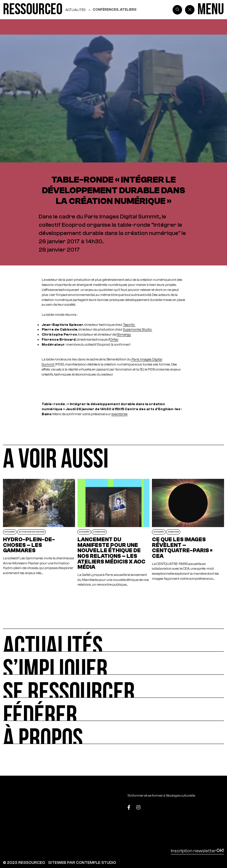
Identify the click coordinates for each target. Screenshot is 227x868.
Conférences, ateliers (115, 9)
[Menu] (211, 10)
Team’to (129, 325)
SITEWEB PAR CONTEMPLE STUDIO (82, 863)
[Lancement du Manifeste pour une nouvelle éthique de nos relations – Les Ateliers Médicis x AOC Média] (113, 533)
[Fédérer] (113, 709)
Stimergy (124, 334)
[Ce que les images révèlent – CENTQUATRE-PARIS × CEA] (188, 533)
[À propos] (113, 732)
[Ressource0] (33, 10)
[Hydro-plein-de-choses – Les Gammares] (39, 533)
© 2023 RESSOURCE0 (24, 863)
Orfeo (114, 339)
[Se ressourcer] (113, 686)
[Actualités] (113, 640)
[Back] (190, 10)
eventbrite (119, 414)
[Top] (210, 808)
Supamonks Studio (138, 329)
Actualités (75, 10)
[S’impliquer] (113, 663)
